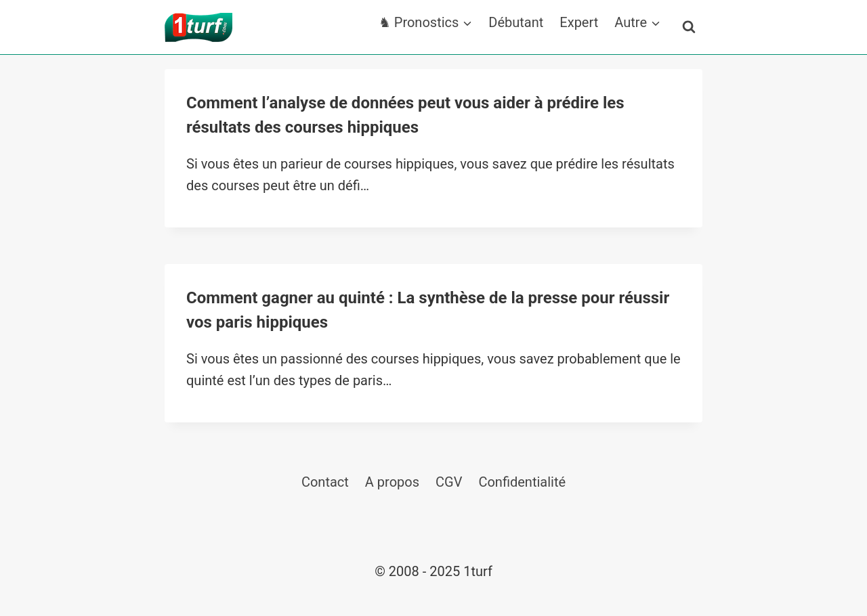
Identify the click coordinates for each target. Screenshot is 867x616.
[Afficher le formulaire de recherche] (689, 27)
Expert (579, 22)
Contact (325, 482)
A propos (392, 482)
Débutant (516, 22)
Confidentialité (522, 482)
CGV (449, 482)
